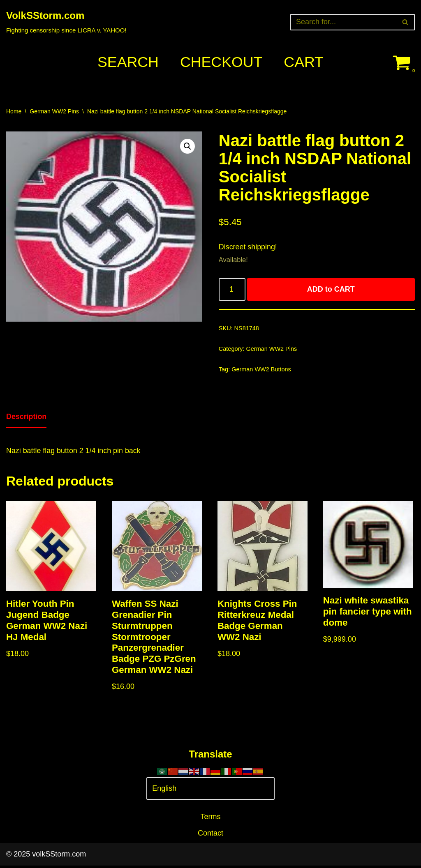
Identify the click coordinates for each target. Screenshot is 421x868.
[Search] (343, 22)
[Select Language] (210, 791)
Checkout (221, 62)
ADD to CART (331, 290)
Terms (211, 819)
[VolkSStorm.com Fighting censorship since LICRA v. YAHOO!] (66, 22)
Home (14, 111)
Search (127, 62)
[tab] (27, 419)
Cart (304, 62)
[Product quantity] (232, 290)
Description (27, 418)
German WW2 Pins (54, 111)
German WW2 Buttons (261, 371)
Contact (210, 836)
